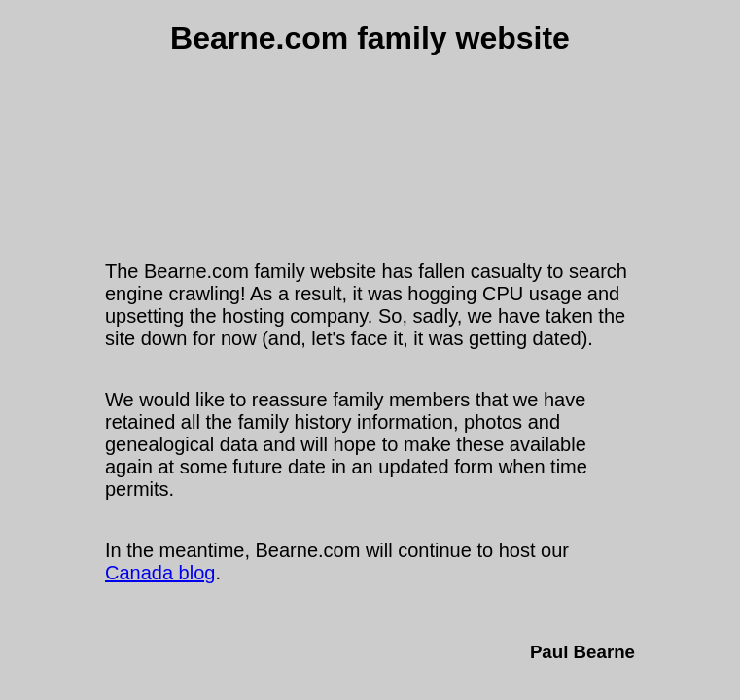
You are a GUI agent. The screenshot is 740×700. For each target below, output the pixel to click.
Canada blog (160, 573)
